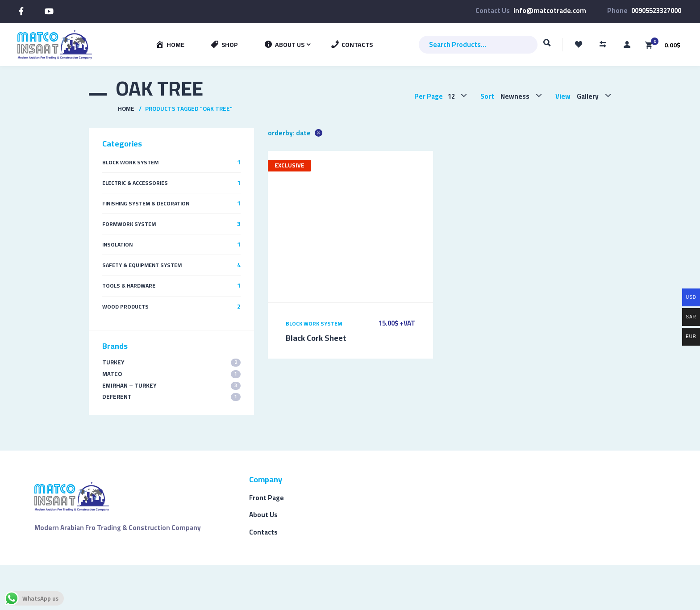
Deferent (171, 397)
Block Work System (314, 324)
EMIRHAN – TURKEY (171, 386)
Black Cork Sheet (316, 338)
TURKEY (171, 362)
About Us (263, 515)
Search (547, 47)
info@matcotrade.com (550, 10)
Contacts (263, 532)
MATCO (171, 374)
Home (126, 109)
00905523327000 (656, 10)
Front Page (267, 498)
